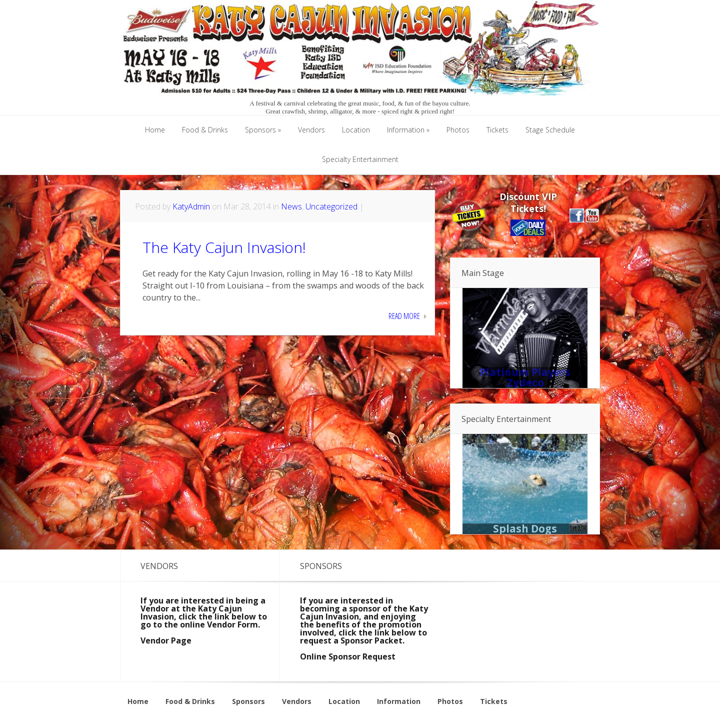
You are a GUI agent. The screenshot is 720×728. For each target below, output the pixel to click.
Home (138, 701)
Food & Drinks (190, 701)
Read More (404, 316)
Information (399, 701)
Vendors (297, 701)
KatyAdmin (191, 206)
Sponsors (248, 701)
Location (344, 701)
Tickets (494, 701)
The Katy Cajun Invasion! (224, 247)
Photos (450, 701)
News (291, 206)
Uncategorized (331, 206)
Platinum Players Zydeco (525, 377)
